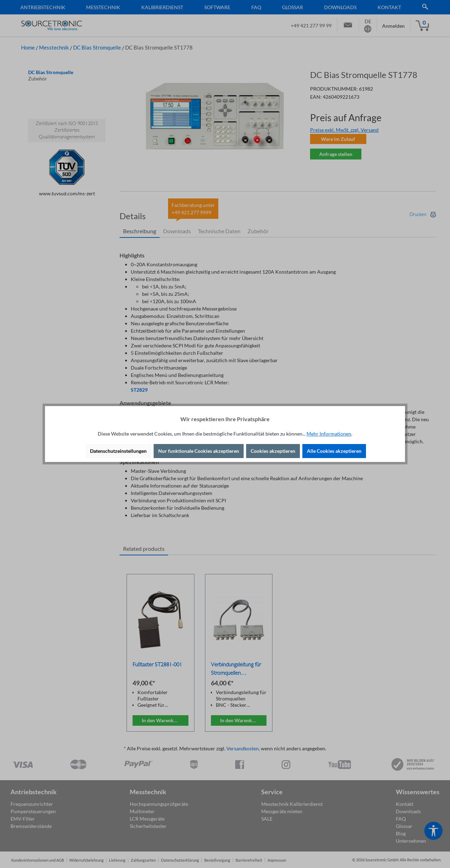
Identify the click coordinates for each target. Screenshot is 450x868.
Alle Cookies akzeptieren (334, 451)
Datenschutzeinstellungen (118, 451)
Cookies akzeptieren (273, 451)
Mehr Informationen (329, 434)
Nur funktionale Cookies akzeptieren (199, 451)
